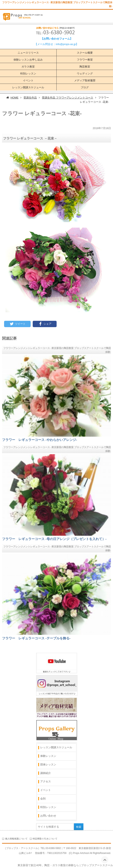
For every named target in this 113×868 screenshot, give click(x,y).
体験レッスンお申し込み (28, 60)
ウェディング (85, 74)
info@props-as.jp (66, 44)
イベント (28, 80)
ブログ (85, 87)
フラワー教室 (85, 60)
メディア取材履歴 (85, 80)
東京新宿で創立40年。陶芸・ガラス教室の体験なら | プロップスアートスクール (65, 865)
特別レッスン (28, 74)
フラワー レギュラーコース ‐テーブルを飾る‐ (36, 638)
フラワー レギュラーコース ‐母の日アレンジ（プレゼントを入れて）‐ (54, 539)
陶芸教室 (85, 67)
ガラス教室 (28, 67)
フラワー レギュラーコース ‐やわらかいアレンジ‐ (40, 440)
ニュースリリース (28, 53)
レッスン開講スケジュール (28, 87)
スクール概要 (85, 53)
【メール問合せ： (45, 44)
